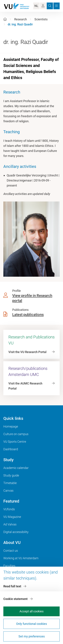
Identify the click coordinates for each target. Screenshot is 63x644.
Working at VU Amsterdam (21, 558)
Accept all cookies (32, 611)
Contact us (11, 551)
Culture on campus (16, 434)
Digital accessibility (16, 532)
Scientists (41, 19)
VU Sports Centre (15, 442)
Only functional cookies (32, 624)
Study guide (11, 475)
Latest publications (28, 315)
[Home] (5, 19)
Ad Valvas (10, 524)
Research (21, 19)
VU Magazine (12, 517)
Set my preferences (32, 636)
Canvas (8, 491)
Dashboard (11, 449)
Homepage (11, 426)
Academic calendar (16, 468)
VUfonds (9, 509)
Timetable (10, 483)
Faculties (9, 566)
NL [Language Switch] (36, 6)
